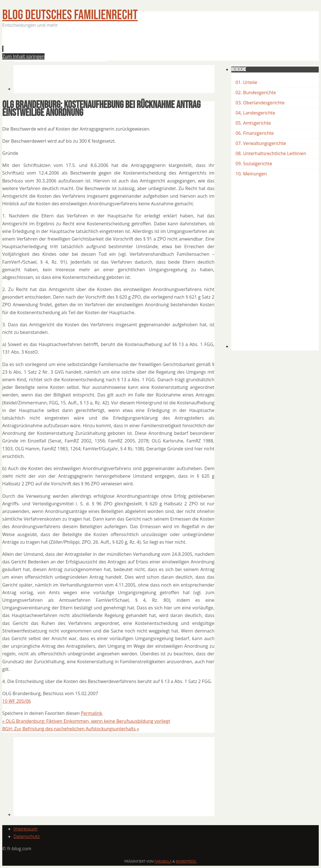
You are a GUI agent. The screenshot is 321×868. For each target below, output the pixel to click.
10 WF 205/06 (17, 701)
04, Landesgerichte (255, 113)
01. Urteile (246, 82)
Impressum (25, 829)
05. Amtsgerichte (253, 123)
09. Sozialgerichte (254, 164)
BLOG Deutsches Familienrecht (70, 15)
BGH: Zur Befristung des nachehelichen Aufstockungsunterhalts (71, 729)
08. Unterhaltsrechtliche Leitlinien (271, 153)
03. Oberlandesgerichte (260, 103)
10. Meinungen (251, 174)
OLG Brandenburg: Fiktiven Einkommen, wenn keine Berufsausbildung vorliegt (86, 721)
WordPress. (186, 861)
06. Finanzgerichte (255, 133)
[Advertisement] (116, 46)
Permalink (92, 713)
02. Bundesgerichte (256, 92)
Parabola (163, 861)
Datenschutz (27, 836)
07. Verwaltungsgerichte (261, 143)
